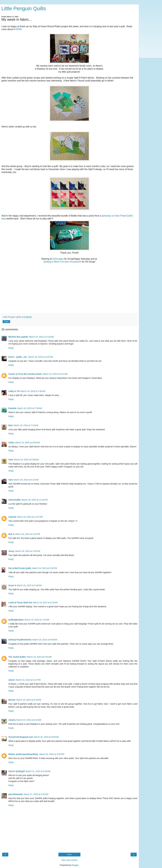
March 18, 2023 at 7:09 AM (30, 408)
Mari (11, 425)
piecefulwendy (16, 794)
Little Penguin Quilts (24, 9)
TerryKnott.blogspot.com (21, 737)
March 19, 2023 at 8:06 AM (45, 640)
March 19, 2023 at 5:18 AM (29, 585)
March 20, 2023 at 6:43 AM (29, 720)
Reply (11, 348)
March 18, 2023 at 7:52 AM (26, 425)
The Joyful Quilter (17, 657)
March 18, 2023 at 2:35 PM (28, 551)
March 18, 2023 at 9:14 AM (26, 480)
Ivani (11, 460)
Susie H (12, 585)
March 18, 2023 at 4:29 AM (41, 337)
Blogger (75, 865)
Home (69, 855)
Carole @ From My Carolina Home (25, 374)
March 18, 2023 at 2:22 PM (28, 534)
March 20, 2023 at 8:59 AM (46, 737)
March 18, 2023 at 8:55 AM (27, 443)
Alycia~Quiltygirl (17, 771)
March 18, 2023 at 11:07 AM (30, 517)
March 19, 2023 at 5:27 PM (28, 680)
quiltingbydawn (16, 620)
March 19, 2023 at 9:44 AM (39, 657)
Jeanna (12, 720)
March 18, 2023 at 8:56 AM (26, 460)
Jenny (11, 551)
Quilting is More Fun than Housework (62, 262)
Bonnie (12, 700)
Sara (11, 480)
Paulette (12, 408)
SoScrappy (58, 259)
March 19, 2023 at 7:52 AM (37, 620)
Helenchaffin (15, 500)
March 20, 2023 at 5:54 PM (52, 754)
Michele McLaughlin (18, 337)
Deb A (11, 534)
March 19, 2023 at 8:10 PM (29, 700)
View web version (69, 860)
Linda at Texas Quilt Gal (20, 602)
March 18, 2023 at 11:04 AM (35, 500)
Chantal (12, 517)
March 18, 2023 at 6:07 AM (41, 357)
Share (6, 322)
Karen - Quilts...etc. (18, 357)
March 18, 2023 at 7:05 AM (33, 391)
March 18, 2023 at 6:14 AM (55, 374)
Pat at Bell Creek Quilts (20, 568)
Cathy (11, 443)
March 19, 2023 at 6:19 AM (45, 602)
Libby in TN (14, 391)
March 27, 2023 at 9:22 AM (36, 794)
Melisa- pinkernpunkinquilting (23, 754)
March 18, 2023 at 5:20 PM (45, 568)
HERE (19, 29)
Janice (12, 680)
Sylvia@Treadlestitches (20, 640)
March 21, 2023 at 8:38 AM (38, 771)
